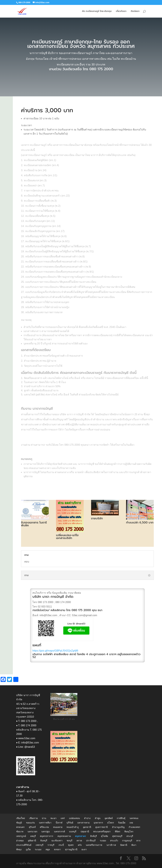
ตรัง (80, 845)
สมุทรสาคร (80, 836)
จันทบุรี (44, 841)
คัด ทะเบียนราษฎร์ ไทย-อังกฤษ (97, 11)
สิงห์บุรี (93, 836)
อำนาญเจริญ (118, 827)
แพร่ (63, 818)
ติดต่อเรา (135, 11)
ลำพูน (98, 818)
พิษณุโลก (129, 832)
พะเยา (53, 818)
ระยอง (103, 841)
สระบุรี (130, 836)
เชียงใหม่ (20, 818)
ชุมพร (71, 845)
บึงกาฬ (59, 823)
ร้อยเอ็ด (122, 823)
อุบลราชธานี (101, 827)
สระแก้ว (114, 841)
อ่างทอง (20, 841)
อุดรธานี (87, 827)
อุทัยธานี (32, 841)
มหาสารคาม (83, 823)
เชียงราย (33, 818)
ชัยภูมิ (19, 823)
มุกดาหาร (98, 823)
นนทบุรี (73, 832)
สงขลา (57, 849)
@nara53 (81, 624)
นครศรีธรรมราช (94, 845)
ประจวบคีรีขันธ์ (24, 845)
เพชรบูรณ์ (21, 836)
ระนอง (38, 849)
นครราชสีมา (45, 823)
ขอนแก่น (30, 823)
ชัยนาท (20, 832)
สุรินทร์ (32, 827)
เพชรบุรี (39, 845)
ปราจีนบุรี (91, 841)
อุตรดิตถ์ (109, 818)
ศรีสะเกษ (44, 827)
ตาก (138, 841)
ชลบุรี (69, 841)
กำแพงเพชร (134, 827)
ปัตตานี (124, 845)
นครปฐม (45, 832)
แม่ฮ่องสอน (74, 818)
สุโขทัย (104, 836)
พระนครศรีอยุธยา (102, 832)
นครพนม (134, 818)
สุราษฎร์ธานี (71, 849)
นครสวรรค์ (59, 832)
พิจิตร (118, 832)
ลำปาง (87, 818)
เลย (131, 823)
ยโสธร (111, 823)
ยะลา (84, 849)
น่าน (44, 818)
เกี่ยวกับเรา (121, 11)
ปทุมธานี (85, 832)
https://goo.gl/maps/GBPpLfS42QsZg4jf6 (55, 651)
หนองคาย (58, 827)
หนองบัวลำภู (73, 827)
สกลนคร (20, 827)
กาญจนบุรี (127, 841)
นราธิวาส (111, 845)
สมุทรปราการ (47, 836)
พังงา (134, 845)
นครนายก (32, 832)
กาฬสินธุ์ (121, 818)
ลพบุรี (33, 836)
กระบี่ (61, 845)
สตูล (48, 849)
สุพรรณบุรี (117, 836)
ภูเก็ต (28, 849)
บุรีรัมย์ (70, 823)
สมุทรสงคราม (64, 836)
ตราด (79, 841)
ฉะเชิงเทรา (57, 841)
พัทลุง (19, 849)
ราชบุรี (51, 845)
